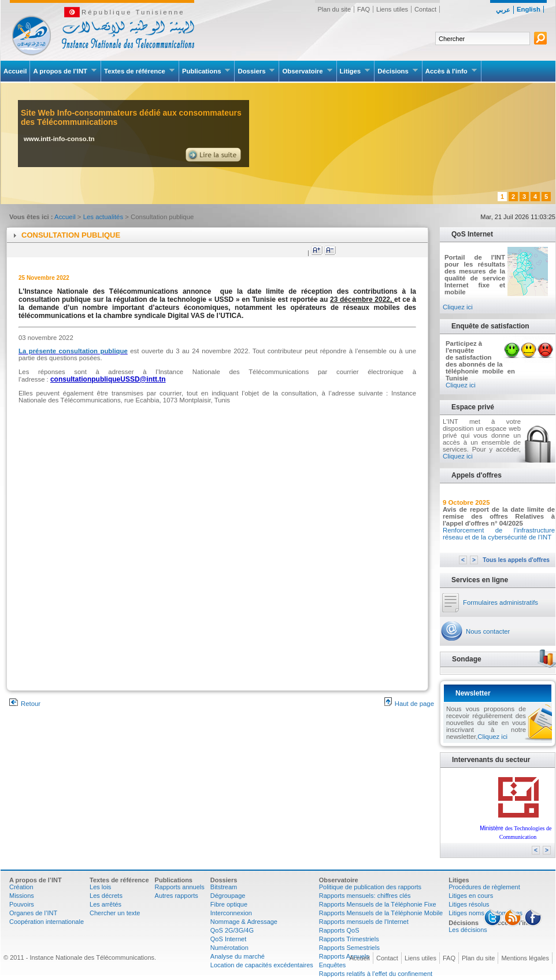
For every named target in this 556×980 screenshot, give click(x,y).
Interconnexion (231, 913)
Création (21, 887)
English (529, 9)
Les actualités (104, 217)
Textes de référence (140, 71)
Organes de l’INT (33, 913)
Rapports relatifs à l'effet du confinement (376, 974)
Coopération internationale (47, 922)
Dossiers (256, 71)
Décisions (398, 71)
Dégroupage (228, 896)
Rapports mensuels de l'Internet (364, 922)
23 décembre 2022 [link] (360, 299)
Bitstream (224, 887)
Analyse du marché (238, 956)
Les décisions (468, 930)
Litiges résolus (469, 904)
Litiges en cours (471, 896)
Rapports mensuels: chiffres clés (365, 896)
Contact (425, 9)
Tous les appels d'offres (516, 560)
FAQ (364, 9)
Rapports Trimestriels (349, 939)
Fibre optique (229, 904)
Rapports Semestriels (349, 948)
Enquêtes (332, 965)
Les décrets (106, 896)
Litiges (355, 71)
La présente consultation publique (73, 351)
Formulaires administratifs (501, 602)
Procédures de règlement (484, 887)
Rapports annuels (180, 887)
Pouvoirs (22, 904)
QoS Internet (228, 939)
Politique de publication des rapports (370, 887)
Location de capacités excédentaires (262, 965)
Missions (22, 896)
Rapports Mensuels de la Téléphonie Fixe (378, 904)
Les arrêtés (105, 904)
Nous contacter (488, 631)
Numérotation (229, 948)
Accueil (15, 71)
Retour (25, 704)
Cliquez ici (458, 307)
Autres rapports (177, 896)
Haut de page (409, 704)
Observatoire (307, 71)
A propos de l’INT (65, 71)
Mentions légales (525, 958)
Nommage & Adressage (244, 922)
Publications (207, 71)
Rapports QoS (339, 930)
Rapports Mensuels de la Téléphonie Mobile (381, 913)
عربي (503, 10)
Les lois (100, 887)
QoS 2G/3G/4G (232, 930)
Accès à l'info (451, 71)
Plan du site (334, 9)
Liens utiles (392, 9)
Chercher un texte (115, 913)
